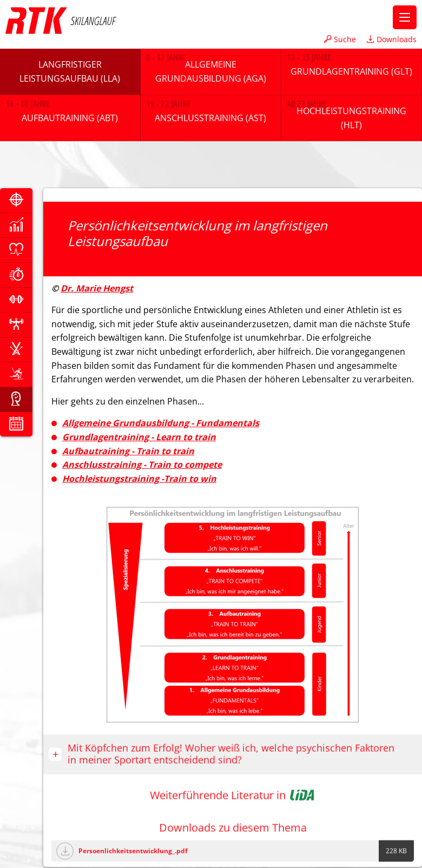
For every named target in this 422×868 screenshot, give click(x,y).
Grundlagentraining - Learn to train (139, 437)
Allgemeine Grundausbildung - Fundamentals (161, 423)
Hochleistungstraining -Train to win (139, 479)
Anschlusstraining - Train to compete (142, 465)
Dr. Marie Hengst (97, 288)
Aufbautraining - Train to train (128, 451)
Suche (340, 39)
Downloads (392, 39)
